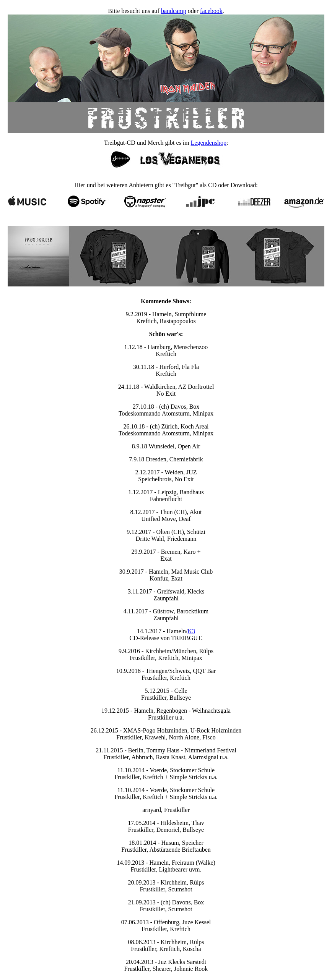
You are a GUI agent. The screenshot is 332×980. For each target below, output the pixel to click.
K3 (191, 631)
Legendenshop (209, 143)
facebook (211, 11)
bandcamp (174, 11)
